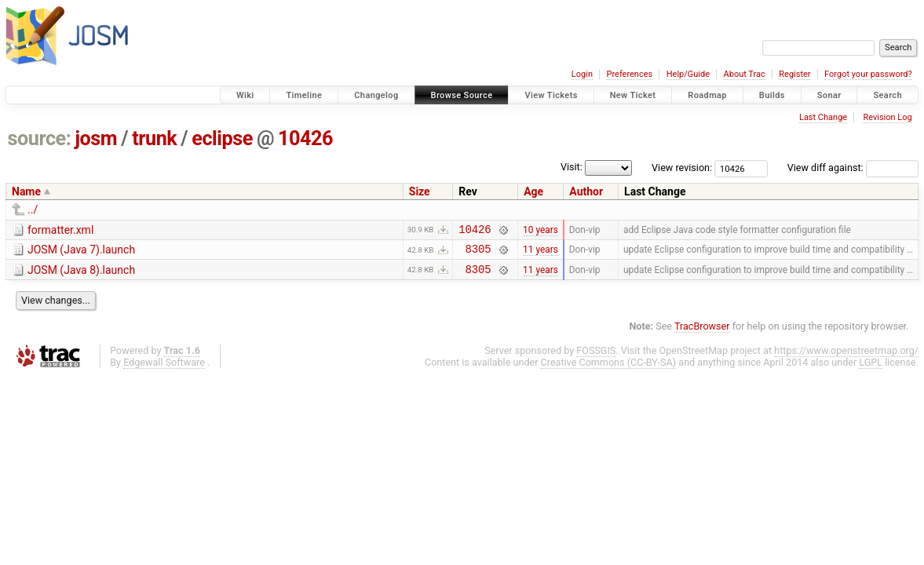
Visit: (572, 167)
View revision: (682, 168)
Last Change (823, 117)
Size (420, 191)
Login (582, 74)
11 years (541, 253)
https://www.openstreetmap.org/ (846, 357)
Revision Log (887, 117)
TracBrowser (702, 333)
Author (586, 191)
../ (33, 210)
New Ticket (633, 95)
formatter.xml (60, 230)
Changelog (376, 95)
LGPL (871, 369)
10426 (305, 139)
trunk (154, 139)
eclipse (222, 139)
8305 (478, 253)
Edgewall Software (164, 369)
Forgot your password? (868, 74)
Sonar (829, 95)
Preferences (629, 74)
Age (533, 191)
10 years (541, 231)
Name (26, 191)
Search (887, 95)
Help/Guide (688, 74)
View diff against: (853, 168)
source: (40, 139)
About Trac (745, 74)
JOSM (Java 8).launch (81, 275)
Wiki (245, 95)
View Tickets (551, 95)
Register (794, 74)
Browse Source (462, 95)
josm (96, 139)
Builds (772, 95)
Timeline (304, 95)
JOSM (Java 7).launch (81, 252)
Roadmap (707, 95)
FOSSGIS (596, 357)
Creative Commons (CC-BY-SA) (609, 369)
